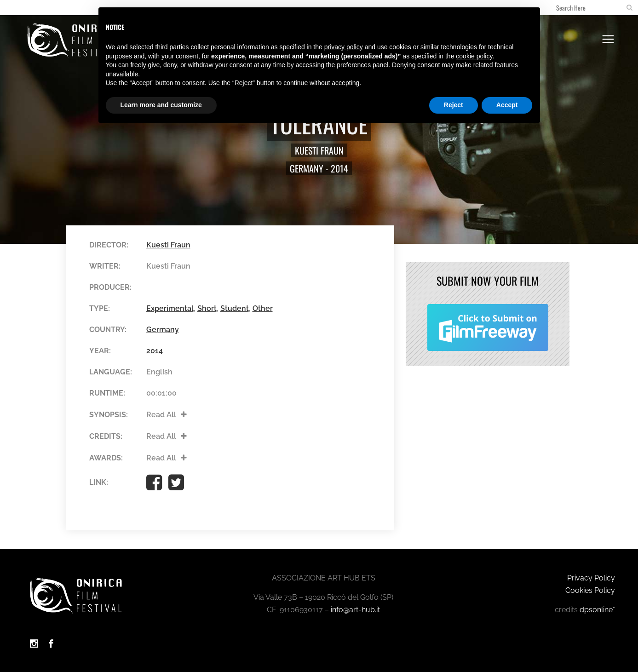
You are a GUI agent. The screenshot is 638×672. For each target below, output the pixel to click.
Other (263, 308)
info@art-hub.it (355, 610)
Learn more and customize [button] (161, 105)
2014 (339, 168)
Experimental (170, 308)
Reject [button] (454, 105)
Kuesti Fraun (319, 150)
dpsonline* (597, 610)
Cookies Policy (590, 590)
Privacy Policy (591, 578)
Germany (307, 168)
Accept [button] (507, 105)
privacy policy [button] (344, 47)
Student (235, 308)
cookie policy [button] (474, 56)
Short (207, 308)
